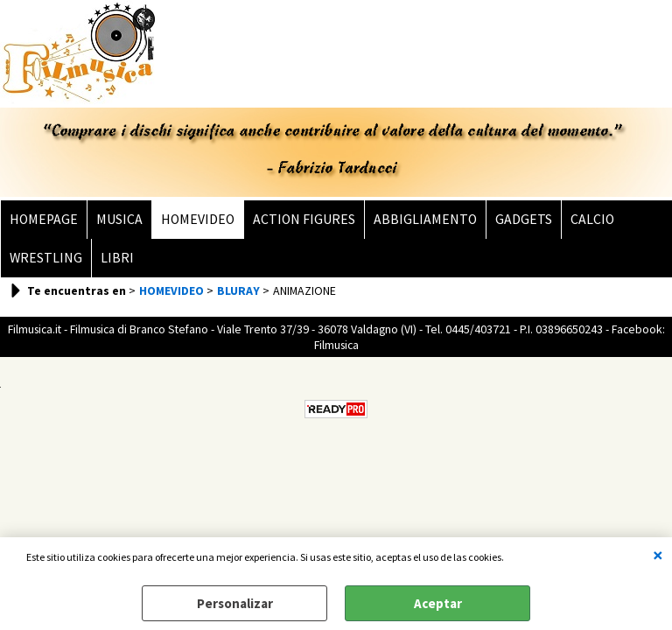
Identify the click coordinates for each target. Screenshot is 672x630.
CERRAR (658, 555)
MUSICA (119, 219)
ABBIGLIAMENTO (425, 219)
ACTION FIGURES (304, 219)
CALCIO (592, 219)
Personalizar (235, 603)
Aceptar (438, 603)
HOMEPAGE (44, 219)
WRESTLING (46, 258)
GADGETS (524, 219)
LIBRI (117, 258)
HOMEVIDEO (198, 219)
